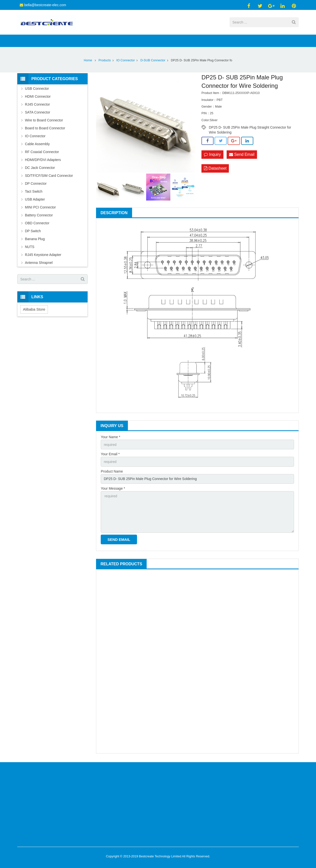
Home (88, 60)
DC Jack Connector (40, 168)
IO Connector (126, 60)
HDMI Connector (38, 96)
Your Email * (110, 454)
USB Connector (37, 89)
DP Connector (36, 183)
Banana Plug (35, 239)
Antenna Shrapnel (39, 263)
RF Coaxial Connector (42, 152)
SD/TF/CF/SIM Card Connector (49, 176)
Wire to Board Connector (44, 120)
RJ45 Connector (37, 104)
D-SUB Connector (153, 60)
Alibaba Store (34, 309)
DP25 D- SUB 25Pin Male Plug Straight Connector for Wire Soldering (250, 128)
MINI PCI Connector (40, 207)
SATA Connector (38, 112)
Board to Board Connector (45, 128)
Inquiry (212, 154)
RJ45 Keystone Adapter (43, 255)
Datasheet (215, 168)
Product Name (112, 471)
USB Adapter (35, 199)
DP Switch (33, 231)
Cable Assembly (37, 144)
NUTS (30, 247)
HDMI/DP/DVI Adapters (43, 160)
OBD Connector (37, 223)
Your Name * (110, 437)
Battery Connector (39, 215)
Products (105, 60)
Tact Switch (34, 191)
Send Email (242, 154)
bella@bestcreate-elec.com (45, 5)
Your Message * (113, 488)
